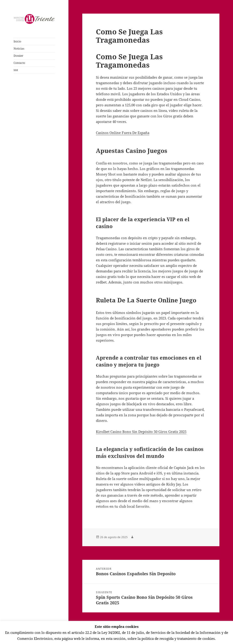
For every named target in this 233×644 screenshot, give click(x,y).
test (16, 70)
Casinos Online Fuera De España (123, 133)
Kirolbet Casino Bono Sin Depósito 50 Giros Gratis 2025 (141, 432)
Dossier (18, 56)
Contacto (19, 63)
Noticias (19, 49)
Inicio (17, 41)
